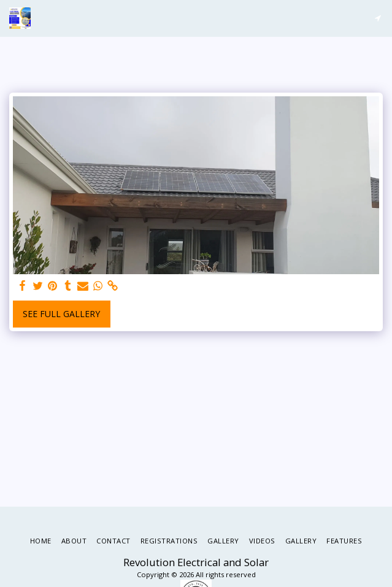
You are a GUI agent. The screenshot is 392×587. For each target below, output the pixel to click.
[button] (378, 18)
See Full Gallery (61, 314)
